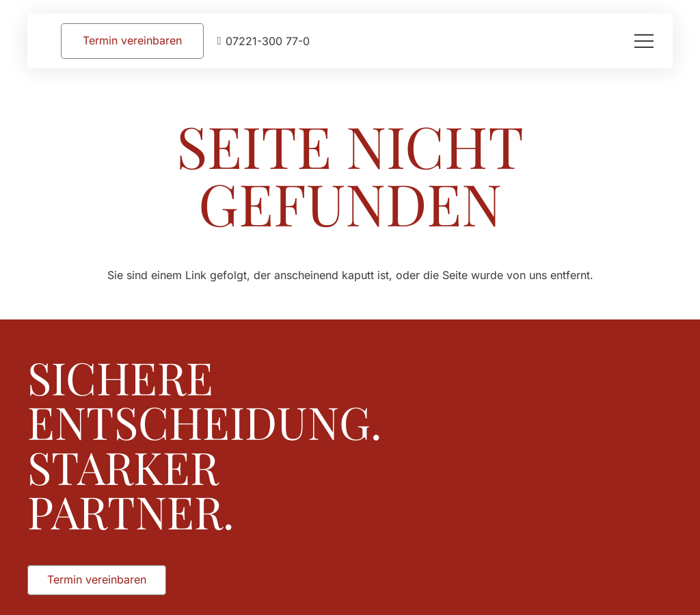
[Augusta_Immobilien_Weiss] (550, 363)
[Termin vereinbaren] (132, 41)
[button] (644, 41)
